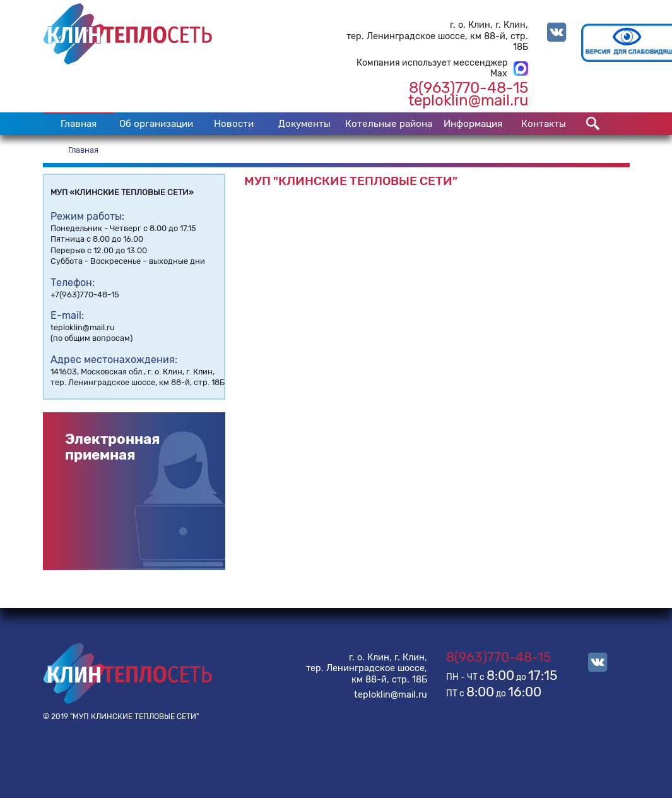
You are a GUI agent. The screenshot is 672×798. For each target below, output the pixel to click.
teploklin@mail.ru (468, 100)
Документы (304, 124)
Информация (473, 124)
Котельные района (389, 124)
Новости (234, 124)
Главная (79, 124)
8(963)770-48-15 (469, 88)
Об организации (156, 124)
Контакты (544, 124)
